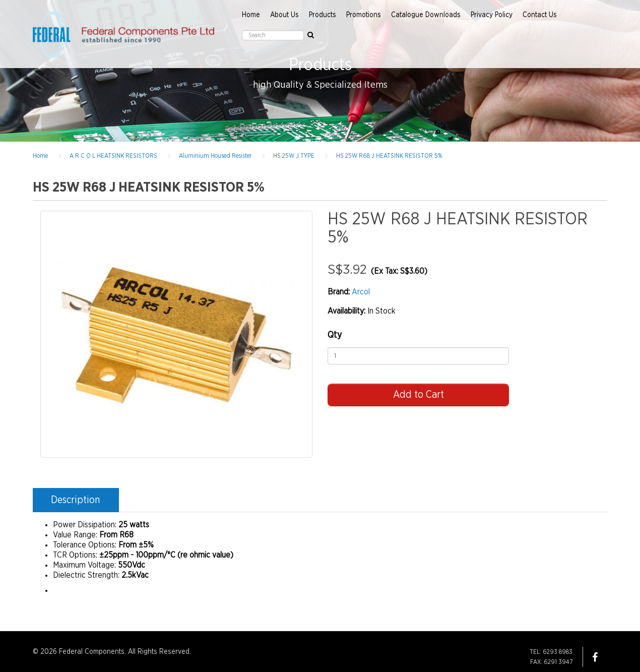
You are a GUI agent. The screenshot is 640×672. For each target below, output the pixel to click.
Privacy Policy (492, 15)
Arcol (361, 292)
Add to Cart (419, 395)
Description (75, 500)
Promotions (364, 15)
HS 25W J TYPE (294, 156)
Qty (335, 335)
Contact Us (540, 15)
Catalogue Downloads (426, 15)
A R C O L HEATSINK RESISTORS (113, 156)
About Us (284, 15)
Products (323, 15)
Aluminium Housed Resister (215, 156)
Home (251, 15)
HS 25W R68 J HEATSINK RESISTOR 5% (389, 156)
